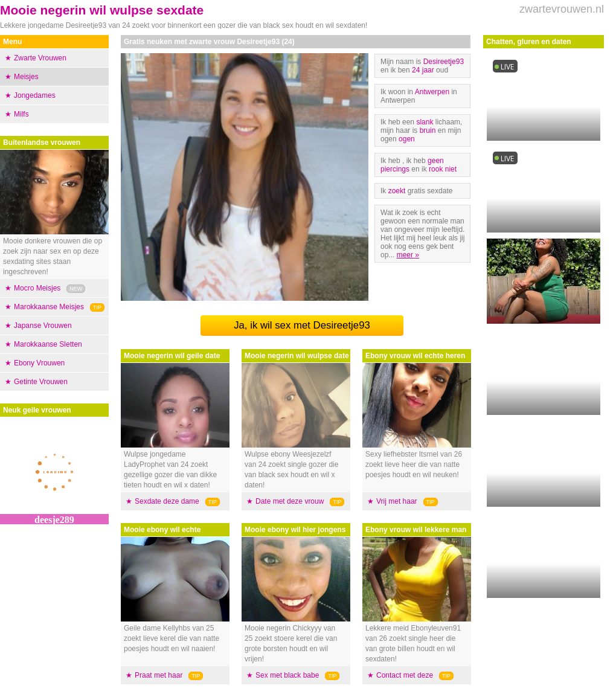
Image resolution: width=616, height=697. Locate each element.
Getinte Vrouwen (41, 382)
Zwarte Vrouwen (40, 58)
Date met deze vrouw (290, 501)
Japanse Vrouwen (43, 326)
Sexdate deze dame (167, 501)
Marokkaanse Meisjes (49, 307)
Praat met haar (159, 675)
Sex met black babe (287, 675)
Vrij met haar (397, 501)
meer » (408, 255)
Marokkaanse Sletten (48, 344)
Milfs (21, 114)
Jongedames (35, 95)
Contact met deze (405, 675)
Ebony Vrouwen (39, 363)
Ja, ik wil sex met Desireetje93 (302, 325)
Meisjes (26, 77)
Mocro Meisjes (37, 288)
